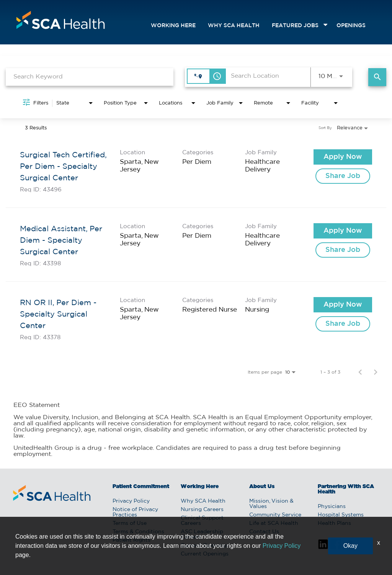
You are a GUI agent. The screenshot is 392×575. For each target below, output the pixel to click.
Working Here (173, 26)
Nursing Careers (202, 510)
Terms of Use (130, 523)
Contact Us (264, 532)
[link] (196, 171)
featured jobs (295, 26)
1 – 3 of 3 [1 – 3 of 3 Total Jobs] (330, 372)
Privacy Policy (131, 501)
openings (351, 26)
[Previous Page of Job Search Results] (360, 372)
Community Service (275, 515)
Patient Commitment (141, 487)
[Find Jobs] (377, 77)
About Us (262, 487)
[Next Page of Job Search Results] (376, 372)
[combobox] (90, 77)
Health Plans (334, 523)
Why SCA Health (234, 26)
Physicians (332, 506)
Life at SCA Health (274, 523)
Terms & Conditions (138, 532)
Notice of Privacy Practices (135, 512)
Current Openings (205, 546)
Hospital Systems (341, 515)
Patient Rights (131, 540)
